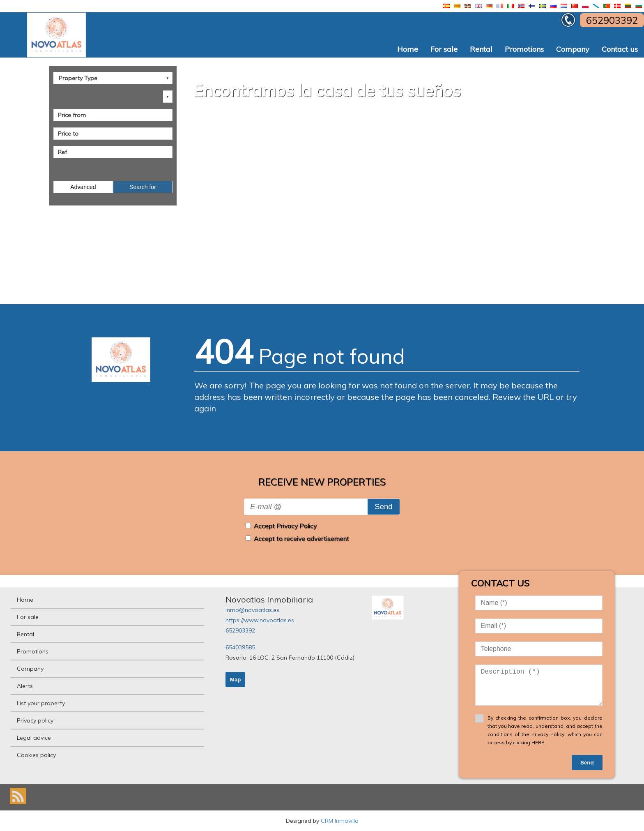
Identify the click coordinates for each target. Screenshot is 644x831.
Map (236, 680)
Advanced (83, 187)
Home (408, 49)
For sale (444, 49)
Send (383, 507)
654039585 (240, 647)
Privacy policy (35, 720)
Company (573, 49)
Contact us (620, 49)
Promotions (524, 49)
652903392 (240, 630)
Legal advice (34, 738)
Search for (143, 187)
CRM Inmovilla (340, 821)
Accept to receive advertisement (301, 539)
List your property (41, 703)
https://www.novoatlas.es (260, 620)
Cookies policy (36, 755)
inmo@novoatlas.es (252, 610)
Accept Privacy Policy (285, 526)
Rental (481, 49)
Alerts (25, 686)
